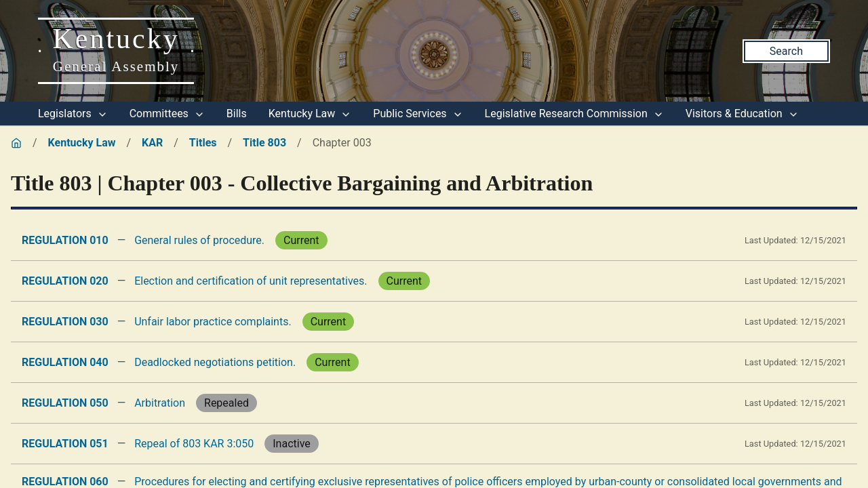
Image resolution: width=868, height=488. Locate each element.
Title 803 (264, 143)
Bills (237, 114)
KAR (152, 143)
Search (786, 51)
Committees (167, 114)
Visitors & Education (742, 114)
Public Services (418, 114)
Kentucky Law (310, 114)
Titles (203, 143)
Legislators (73, 114)
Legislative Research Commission (574, 114)
